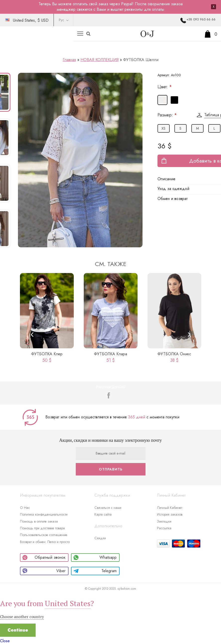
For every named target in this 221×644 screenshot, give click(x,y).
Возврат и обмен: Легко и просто (45, 542)
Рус (61, 20)
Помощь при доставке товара (42, 528)
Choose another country (22, 617)
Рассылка (164, 528)
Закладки (164, 521)
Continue (18, 630)
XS (163, 128)
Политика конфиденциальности (44, 514)
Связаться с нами (108, 508)
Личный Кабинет (170, 508)
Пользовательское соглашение (44, 535)
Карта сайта (103, 514)
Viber (44, 571)
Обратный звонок (44, 557)
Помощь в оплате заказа (39, 521)
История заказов (170, 514)
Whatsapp (95, 557)
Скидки (100, 538)
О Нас (25, 508)
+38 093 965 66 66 (201, 19)
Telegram (95, 571)
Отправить (111, 469)
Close (5, 641)
